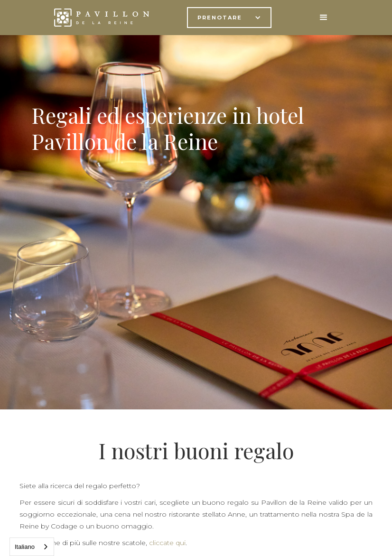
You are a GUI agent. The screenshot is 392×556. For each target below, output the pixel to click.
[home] (102, 18)
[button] (229, 18)
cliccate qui (167, 543)
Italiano (25, 547)
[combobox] (32, 547)
